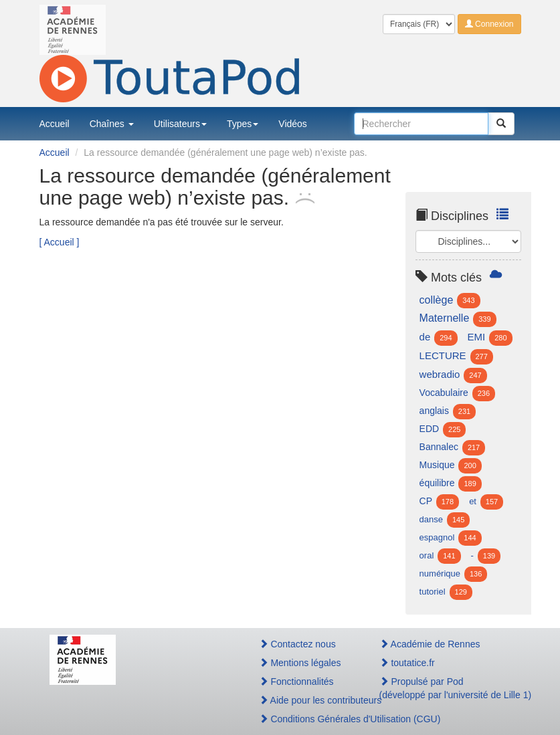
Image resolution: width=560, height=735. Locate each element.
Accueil (55, 124)
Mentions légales (300, 663)
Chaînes (112, 124)
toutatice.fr (407, 663)
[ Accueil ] (60, 242)
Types (243, 124)
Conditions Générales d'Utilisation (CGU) (305, 719)
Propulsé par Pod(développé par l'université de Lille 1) (445, 688)
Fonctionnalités (296, 681)
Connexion (489, 24)
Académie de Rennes (430, 644)
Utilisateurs (180, 124)
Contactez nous (297, 644)
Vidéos (293, 124)
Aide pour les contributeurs (305, 700)
